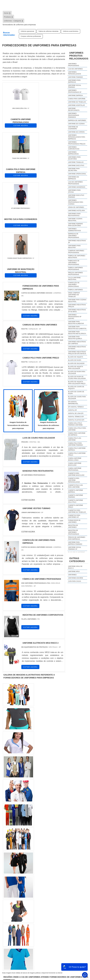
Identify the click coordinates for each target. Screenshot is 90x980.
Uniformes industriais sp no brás (77, 311)
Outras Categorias (77, 560)
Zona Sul (43, 917)
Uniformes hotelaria (76, 211)
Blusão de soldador (76, 363)
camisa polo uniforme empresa (77, 449)
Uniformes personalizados (75, 73)
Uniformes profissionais (74, 65)
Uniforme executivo (76, 166)
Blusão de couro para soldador (77, 398)
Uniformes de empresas (73, 178)
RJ (16, 888)
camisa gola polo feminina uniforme (75, 424)
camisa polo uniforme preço (77, 454)
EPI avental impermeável (73, 403)
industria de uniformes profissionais (74, 532)
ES (27, 888)
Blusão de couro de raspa (76, 393)
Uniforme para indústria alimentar (76, 323)
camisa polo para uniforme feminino (75, 444)
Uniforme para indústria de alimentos (77, 328)
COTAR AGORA (15, 125)
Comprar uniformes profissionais (31, 36)
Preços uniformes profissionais (75, 274)
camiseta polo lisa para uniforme (75, 486)
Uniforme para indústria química (75, 338)
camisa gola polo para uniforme (77, 429)
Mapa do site (80, 961)
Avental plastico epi (76, 420)
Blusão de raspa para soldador (77, 373)
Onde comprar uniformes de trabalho (74, 295)
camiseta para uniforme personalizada (74, 480)
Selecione (8, 888)
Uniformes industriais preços (77, 306)
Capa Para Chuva (75, 581)
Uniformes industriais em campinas (77, 343)
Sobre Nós (80, 955)
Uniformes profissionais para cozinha (76, 202)
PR (38, 888)
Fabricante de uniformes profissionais (74, 263)
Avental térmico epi (76, 417)
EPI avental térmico (76, 407)
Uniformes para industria (74, 247)
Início (72, 955)
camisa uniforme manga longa (75, 459)
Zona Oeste (32, 917)
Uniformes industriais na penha (77, 348)
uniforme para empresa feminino (75, 543)
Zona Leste (53, 917)
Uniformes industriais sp (77, 242)
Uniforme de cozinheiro (73, 128)
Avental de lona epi (76, 413)
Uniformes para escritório (74, 158)
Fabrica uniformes (75, 290)
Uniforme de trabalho (77, 102)
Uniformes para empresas (74, 81)
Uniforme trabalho (76, 162)
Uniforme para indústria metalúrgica (77, 333)
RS (50, 888)
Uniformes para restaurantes (74, 215)
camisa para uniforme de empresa (77, 434)
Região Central (9, 917)
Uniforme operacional (27, 31)
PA (6, 894)
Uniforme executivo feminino (76, 196)
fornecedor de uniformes (74, 521)
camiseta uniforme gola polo (76, 501)
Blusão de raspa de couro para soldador (77, 378)
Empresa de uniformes (77, 120)
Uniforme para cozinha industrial (77, 301)
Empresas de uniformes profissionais (74, 236)
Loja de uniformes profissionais (75, 183)
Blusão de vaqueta (76, 357)
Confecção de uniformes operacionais (74, 285)
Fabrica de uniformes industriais (49, 31)
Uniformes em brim (76, 578)
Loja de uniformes (75, 69)
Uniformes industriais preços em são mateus (77, 353)
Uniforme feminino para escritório (75, 225)
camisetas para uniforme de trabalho (77, 511)
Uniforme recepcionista (74, 109)
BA (61, 888)
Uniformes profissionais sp (75, 91)
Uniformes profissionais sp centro (75, 317)
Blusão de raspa (75, 360)
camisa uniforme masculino (75, 464)
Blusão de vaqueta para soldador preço (77, 383)
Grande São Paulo (66, 917)
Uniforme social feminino (71, 31)
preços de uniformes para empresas (77, 538)
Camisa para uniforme (77, 99)
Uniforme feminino (75, 77)
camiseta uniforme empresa (76, 491)
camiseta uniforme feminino (76, 496)
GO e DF (74, 888)
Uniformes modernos (77, 187)
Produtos (81, 958)
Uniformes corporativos (74, 148)
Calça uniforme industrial (74, 279)
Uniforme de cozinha (76, 124)
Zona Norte (21, 917)
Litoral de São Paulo (11, 924)
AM (82, 888)
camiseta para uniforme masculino (76, 474)
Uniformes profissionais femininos (74, 115)
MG (21, 888)
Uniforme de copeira (76, 132)
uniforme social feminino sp (75, 548)
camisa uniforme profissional (75, 469)
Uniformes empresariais (73, 153)
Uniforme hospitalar (76, 105)
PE (55, 888)
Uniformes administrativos (74, 230)
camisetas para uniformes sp (74, 516)
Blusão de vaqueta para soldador (76, 368)
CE (67, 888)
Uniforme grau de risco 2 (75, 567)
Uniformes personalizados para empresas (77, 137)
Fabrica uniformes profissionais (75, 269)
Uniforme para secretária (74, 170)
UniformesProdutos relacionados (79, 56)
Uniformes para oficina (74, 191)
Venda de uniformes (76, 207)
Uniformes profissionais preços (77, 143)
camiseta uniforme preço (76, 506)
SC (44, 888)
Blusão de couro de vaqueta (76, 388)
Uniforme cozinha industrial (75, 220)
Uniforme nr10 (74, 571)
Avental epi (72, 410)
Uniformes (72, 575)
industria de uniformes (73, 526)
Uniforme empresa (75, 95)
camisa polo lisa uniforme (75, 439)
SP (33, 888)
